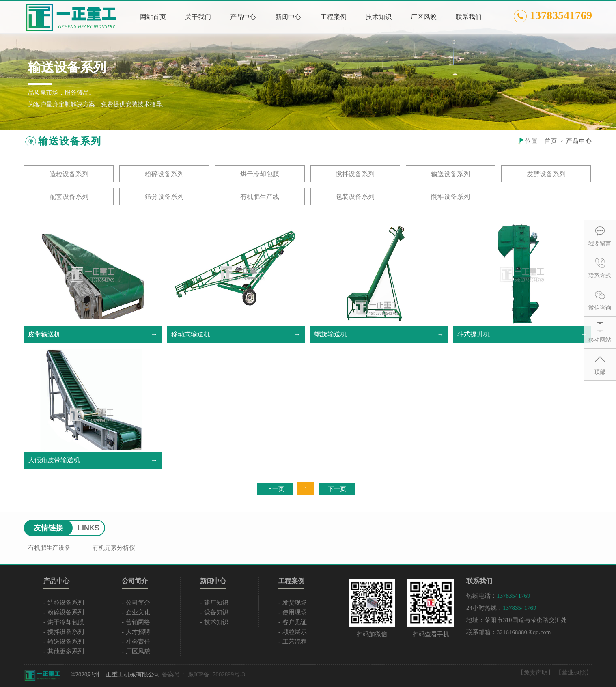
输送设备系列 (450, 174)
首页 (551, 141)
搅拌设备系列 (355, 174)
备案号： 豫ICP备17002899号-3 (204, 674)
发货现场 (295, 603)
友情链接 (48, 528)
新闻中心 (213, 581)
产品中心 (56, 581)
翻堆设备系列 (450, 197)
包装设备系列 (355, 197)
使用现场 (295, 612)
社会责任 (138, 642)
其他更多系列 (66, 651)
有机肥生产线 (260, 197)
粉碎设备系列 (164, 174)
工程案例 (291, 581)
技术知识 (216, 622)
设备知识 (216, 612)
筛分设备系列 (164, 197)
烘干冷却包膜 (260, 174)
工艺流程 (295, 642)
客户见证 (295, 622)
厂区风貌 (138, 651)
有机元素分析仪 (114, 548)
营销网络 (138, 622)
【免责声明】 (536, 672)
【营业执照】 (574, 672)
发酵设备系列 (546, 174)
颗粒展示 (295, 632)
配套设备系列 (69, 197)
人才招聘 (138, 632)
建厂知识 (216, 603)
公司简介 (135, 581)
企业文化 (138, 612)
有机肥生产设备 (49, 548)
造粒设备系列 (69, 174)
